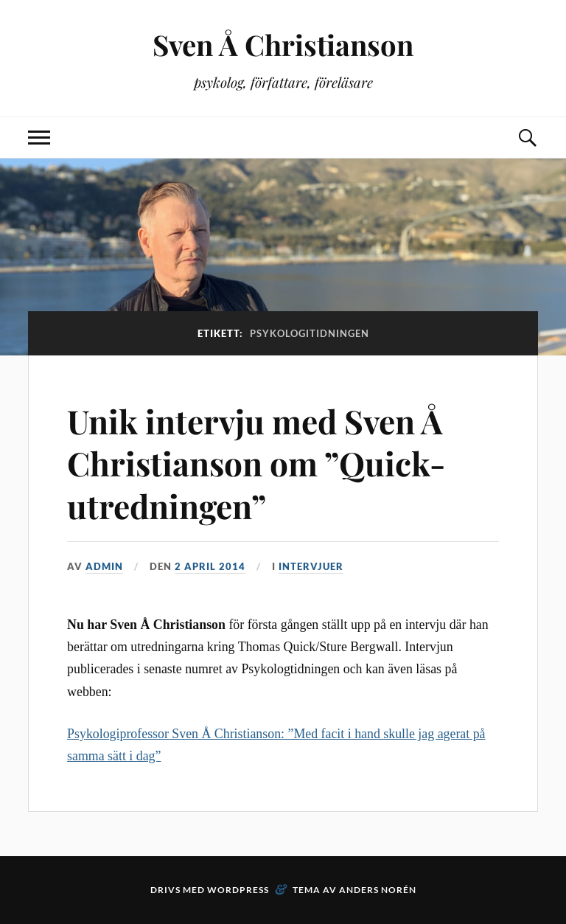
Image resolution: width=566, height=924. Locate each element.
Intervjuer (311, 566)
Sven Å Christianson (283, 45)
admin (104, 566)
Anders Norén (378, 890)
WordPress (238, 890)
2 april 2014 (210, 566)
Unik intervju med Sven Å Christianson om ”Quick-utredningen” (256, 463)
